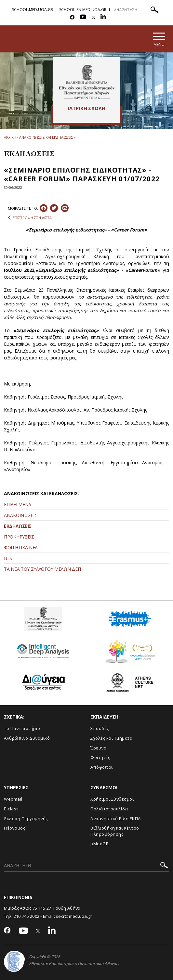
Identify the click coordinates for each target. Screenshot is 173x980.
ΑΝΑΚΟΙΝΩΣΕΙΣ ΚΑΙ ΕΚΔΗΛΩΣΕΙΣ (46, 137)
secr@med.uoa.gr (74, 916)
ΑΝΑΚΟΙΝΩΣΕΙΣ (20, 515)
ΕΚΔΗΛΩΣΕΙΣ (18, 526)
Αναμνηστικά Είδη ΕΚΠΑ (116, 819)
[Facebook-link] (72, 17)
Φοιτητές (100, 757)
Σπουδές (100, 729)
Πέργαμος (14, 828)
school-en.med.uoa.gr (83, 10)
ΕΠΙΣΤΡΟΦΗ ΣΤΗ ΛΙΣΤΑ (30, 218)
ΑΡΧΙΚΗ (10, 137)
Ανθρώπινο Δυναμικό (27, 738)
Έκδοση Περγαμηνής (26, 819)
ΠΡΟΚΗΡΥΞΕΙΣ (19, 537)
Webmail (13, 799)
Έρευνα (98, 748)
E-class (11, 809)
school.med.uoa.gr (33, 10)
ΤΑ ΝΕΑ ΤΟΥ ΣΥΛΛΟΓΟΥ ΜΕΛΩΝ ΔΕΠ (42, 569)
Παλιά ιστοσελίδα (109, 809)
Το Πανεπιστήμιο (22, 729)
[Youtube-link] (83, 17)
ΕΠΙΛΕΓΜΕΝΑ (18, 504)
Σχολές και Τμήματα (111, 738)
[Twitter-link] (93, 17)
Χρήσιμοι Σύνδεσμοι (112, 799)
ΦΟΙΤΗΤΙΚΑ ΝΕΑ (21, 547)
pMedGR (100, 844)
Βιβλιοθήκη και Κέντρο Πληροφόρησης (115, 831)
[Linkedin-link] (103, 17)
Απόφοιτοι (102, 767)
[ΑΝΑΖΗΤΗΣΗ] (137, 10)
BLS (8, 558)
